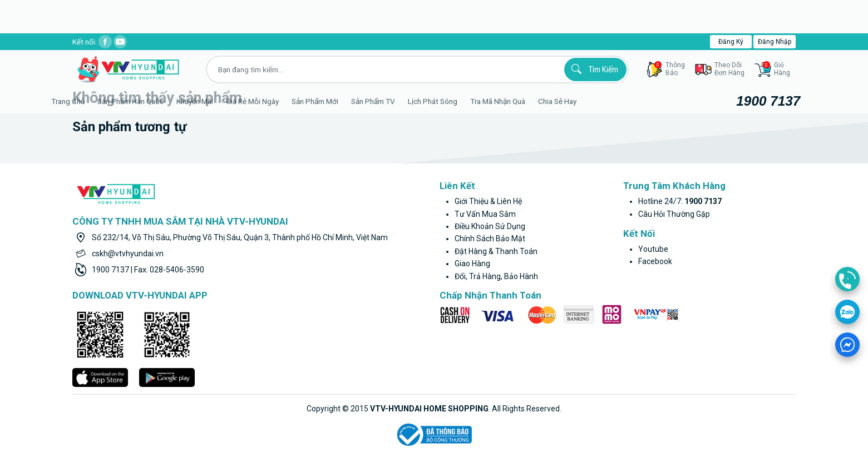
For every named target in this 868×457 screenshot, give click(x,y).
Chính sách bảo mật (490, 239)
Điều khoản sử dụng (490, 226)
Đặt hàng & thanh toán (496, 251)
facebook (655, 261)
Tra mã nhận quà (524, 101)
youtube (653, 249)
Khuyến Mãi (221, 101)
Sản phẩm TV (400, 101)
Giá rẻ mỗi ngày (279, 101)
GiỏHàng (776, 69)
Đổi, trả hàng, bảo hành (496, 276)
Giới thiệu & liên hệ (488, 201)
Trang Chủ (95, 101)
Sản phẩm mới (342, 101)
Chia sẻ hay (584, 101)
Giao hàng (472, 264)
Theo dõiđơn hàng (729, 69)
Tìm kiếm (593, 69)
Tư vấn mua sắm (485, 214)
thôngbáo (670, 69)
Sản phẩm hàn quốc (157, 101)
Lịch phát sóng (459, 101)
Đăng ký (731, 42)
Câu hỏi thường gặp (674, 214)
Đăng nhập (775, 42)
